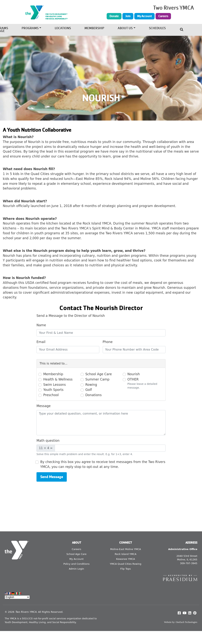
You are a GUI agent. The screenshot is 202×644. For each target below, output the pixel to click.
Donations (94, 395)
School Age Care (99, 374)
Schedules (157, 28)
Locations (63, 28)
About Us (125, 28)
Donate (114, 16)
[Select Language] (17, 597)
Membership (94, 28)
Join (128, 16)
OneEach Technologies (186, 622)
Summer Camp (97, 379)
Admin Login (76, 569)
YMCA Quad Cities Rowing (126, 564)
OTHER (133, 379)
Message (44, 406)
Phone (108, 342)
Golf (89, 390)
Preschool (51, 395)
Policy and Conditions (76, 564)
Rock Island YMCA (126, 554)
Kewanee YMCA (126, 559)
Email (41, 342)
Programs (30, 28)
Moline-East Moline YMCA (126, 549)
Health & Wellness (58, 379)
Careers (163, 16)
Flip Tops (126, 569)
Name (41, 325)
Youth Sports (53, 390)
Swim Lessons (55, 385)
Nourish (134, 374)
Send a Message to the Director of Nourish (71, 316)
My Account (144, 16)
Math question (48, 441)
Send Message (52, 477)
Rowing (91, 385)
